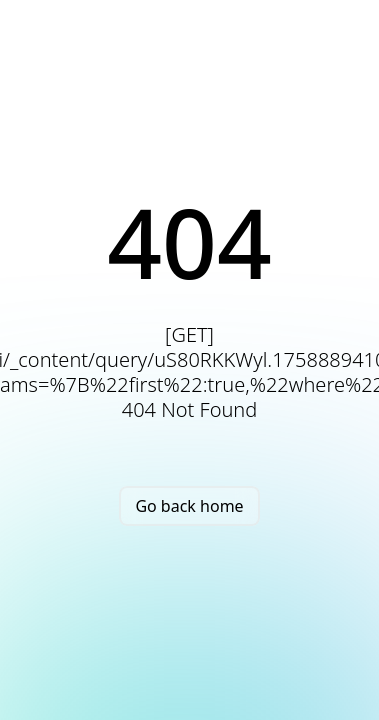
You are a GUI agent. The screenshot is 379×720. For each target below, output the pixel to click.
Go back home (189, 506)
